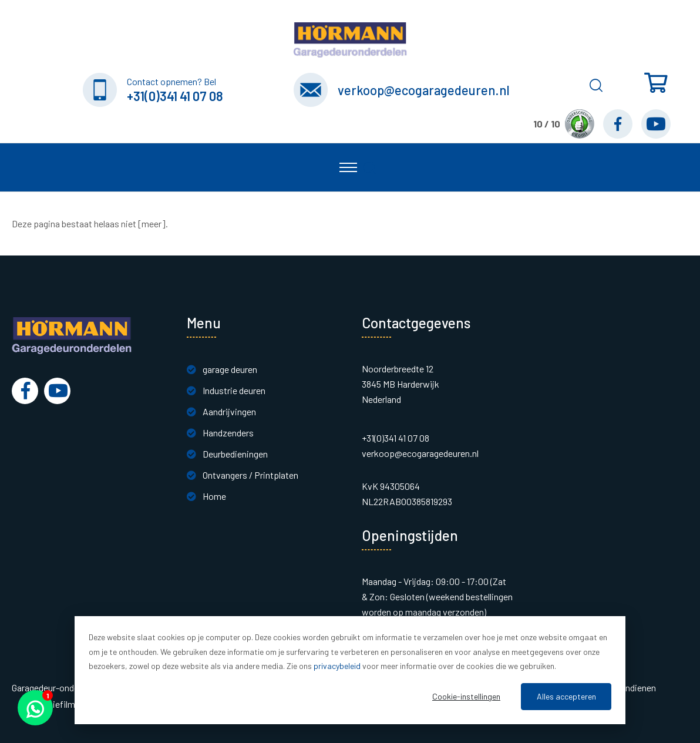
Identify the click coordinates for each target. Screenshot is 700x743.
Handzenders (228, 433)
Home (214, 496)
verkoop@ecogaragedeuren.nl (424, 90)
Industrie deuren (234, 390)
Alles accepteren (566, 696)
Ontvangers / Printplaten (250, 475)
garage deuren (230, 369)
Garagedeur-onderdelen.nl (61, 688)
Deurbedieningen (235, 454)
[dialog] (350, 670)
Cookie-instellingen (466, 696)
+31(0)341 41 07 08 (175, 96)
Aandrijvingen (229, 411)
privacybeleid (337, 666)
